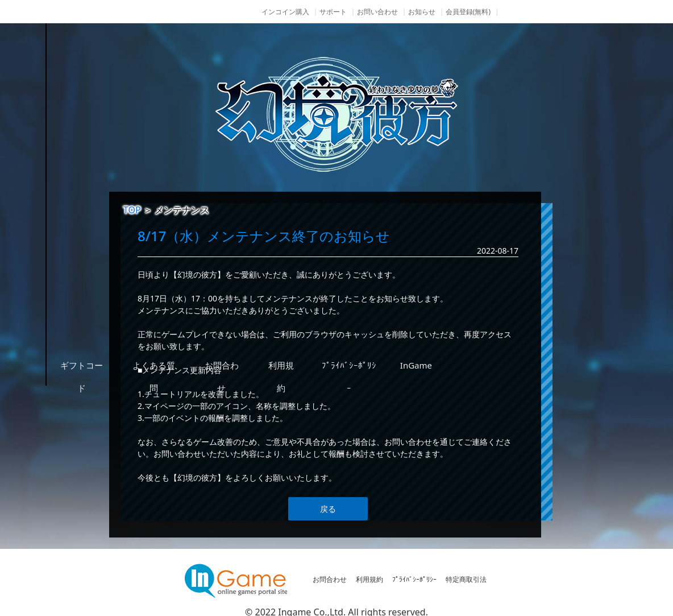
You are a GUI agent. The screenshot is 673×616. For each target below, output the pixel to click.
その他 (94, 365)
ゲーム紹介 (94, 237)
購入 (94, 323)
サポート (333, 12)
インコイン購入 (285, 12)
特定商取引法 (466, 579)
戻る (328, 509)
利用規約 (369, 579)
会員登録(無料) (468, 12)
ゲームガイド (94, 280)
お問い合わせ (377, 12)
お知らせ (422, 12)
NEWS (94, 195)
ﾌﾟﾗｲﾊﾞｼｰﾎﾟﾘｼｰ (414, 579)
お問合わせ (330, 579)
